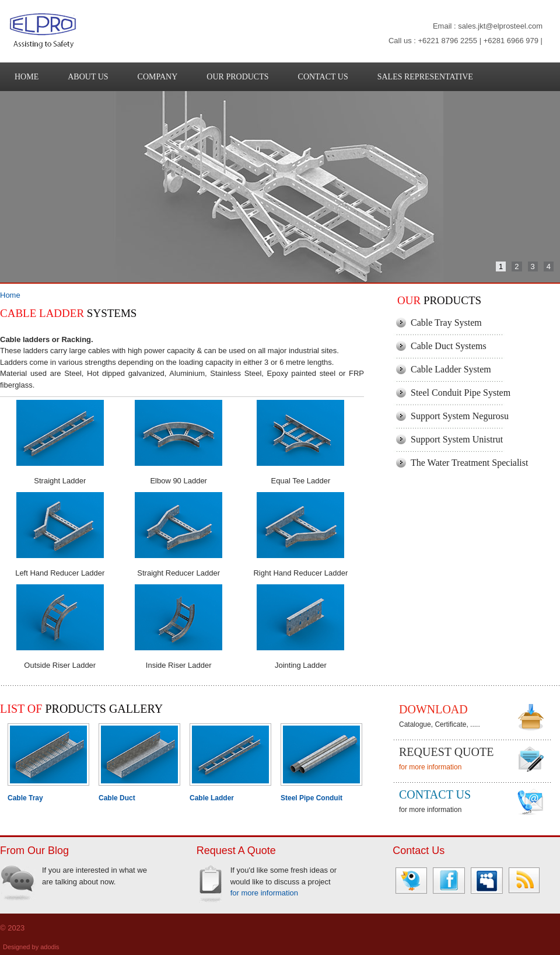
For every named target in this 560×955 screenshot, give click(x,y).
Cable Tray (25, 798)
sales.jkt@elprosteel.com (500, 26)
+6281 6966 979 (511, 41)
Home (10, 295)
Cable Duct (117, 798)
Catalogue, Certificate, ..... (440, 724)
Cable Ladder (212, 798)
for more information (430, 767)
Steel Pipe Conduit (311, 798)
